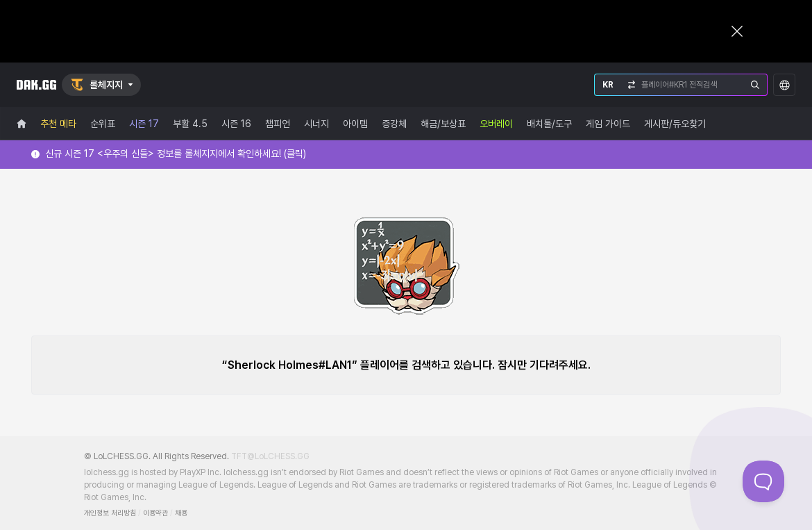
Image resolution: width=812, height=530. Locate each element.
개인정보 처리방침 (110, 513)
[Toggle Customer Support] (763, 481)
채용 (181, 513)
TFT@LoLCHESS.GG (270, 456)
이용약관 (155, 513)
